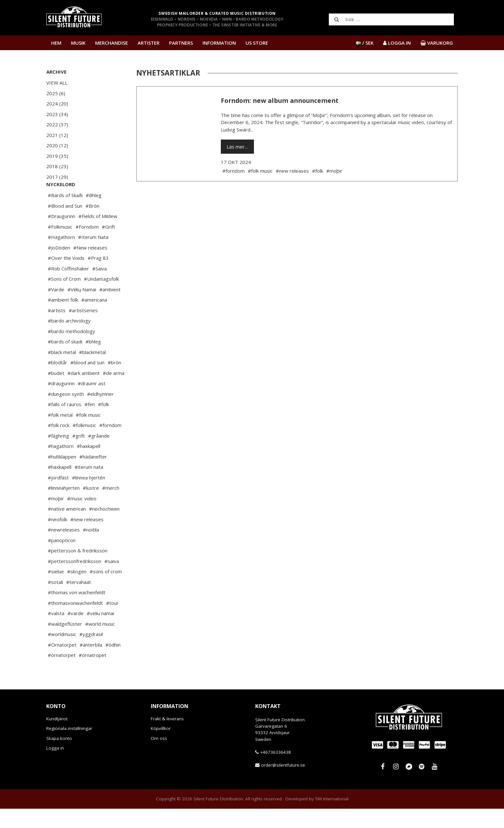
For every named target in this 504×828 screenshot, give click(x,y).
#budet (56, 392)
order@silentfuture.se (283, 784)
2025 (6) (56, 93)
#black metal (62, 371)
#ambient (110, 309)
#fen (90, 423)
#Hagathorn (61, 256)
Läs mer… (237, 147)
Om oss (159, 758)
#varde (76, 632)
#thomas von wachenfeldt (77, 612)
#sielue (56, 591)
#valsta (56, 632)
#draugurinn (61, 403)
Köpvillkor (161, 748)
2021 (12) (57, 135)
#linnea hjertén (89, 497)
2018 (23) (57, 166)
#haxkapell (89, 465)
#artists (57, 330)
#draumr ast (92, 403)
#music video (82, 518)
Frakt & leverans (167, 738)
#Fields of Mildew (98, 235)
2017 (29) (57, 177)
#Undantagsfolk (101, 298)
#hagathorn (61, 465)
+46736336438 (275, 771)
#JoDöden (59, 267)
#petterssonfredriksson (75, 580)
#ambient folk (63, 319)
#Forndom (87, 246)
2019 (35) (57, 156)
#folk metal (60, 434)
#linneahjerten (64, 507)
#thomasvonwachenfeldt (75, 622)
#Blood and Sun (65, 225)
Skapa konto (59, 758)
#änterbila (91, 664)
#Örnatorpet (62, 664)
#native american (67, 528)
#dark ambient (84, 392)
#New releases (90, 267)
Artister (148, 43)
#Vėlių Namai (82, 309)
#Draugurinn (62, 235)
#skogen (77, 591)
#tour (112, 622)
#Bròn (92, 225)
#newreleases (64, 549)
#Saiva (99, 288)
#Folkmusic (60, 246)
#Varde (56, 309)
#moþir (56, 518)
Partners (181, 43)
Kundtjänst (57, 738)
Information (219, 43)
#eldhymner (100, 413)
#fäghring (59, 455)
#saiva (112, 580)
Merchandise (112, 43)
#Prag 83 (98, 277)
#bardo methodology (72, 350)
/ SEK (365, 43)
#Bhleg (94, 214)
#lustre (91, 507)
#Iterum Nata (93, 256)
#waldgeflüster (65, 643)
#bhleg (93, 361)
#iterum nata (89, 486)
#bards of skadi (65, 361)
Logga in (55, 767)
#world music (100, 643)
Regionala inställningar (69, 748)
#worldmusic (62, 653)
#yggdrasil (91, 653)
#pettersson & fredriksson (78, 570)
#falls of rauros (65, 423)
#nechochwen (104, 528)
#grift (79, 455)
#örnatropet (93, 674)
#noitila (91, 549)
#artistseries (83, 330)
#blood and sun (87, 382)
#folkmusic (84, 444)
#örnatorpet (62, 674)
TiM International (332, 818)
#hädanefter (93, 476)
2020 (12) (57, 145)
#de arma (114, 392)
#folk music (88, 434)
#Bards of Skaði (65, 214)
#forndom (110, 444)
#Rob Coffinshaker (68, 288)
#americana (94, 319)
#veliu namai (100, 632)
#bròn (114, 382)
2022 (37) (57, 124)
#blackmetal (92, 371)
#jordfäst (58, 497)
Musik (78, 43)
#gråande (99, 455)
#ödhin (113, 664)
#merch (111, 507)
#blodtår (58, 382)
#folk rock (59, 444)
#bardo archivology (69, 340)
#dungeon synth (66, 413)
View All (57, 83)
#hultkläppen (62, 476)
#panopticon (62, 560)
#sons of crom (106, 591)
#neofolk (58, 539)
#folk (104, 423)
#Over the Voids (66, 277)
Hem (56, 43)
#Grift (108, 246)
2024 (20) (57, 104)
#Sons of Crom (64, 298)
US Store (257, 43)
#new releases (87, 539)
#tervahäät (79, 601)
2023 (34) (57, 114)
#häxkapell (60, 486)
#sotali (55, 601)
